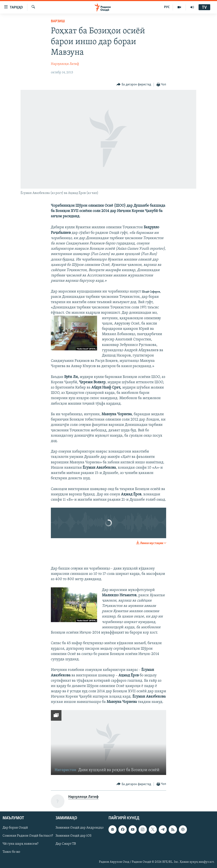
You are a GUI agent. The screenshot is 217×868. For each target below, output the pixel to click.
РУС (167, 7)
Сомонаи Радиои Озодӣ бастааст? (28, 836)
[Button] (134, 85)
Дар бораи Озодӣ (15, 828)
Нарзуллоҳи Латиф (65, 64)
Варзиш (58, 21)
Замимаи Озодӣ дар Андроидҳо (80, 828)
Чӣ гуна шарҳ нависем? (20, 844)
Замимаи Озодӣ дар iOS (74, 836)
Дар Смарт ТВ (66, 844)
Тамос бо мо (11, 852)
